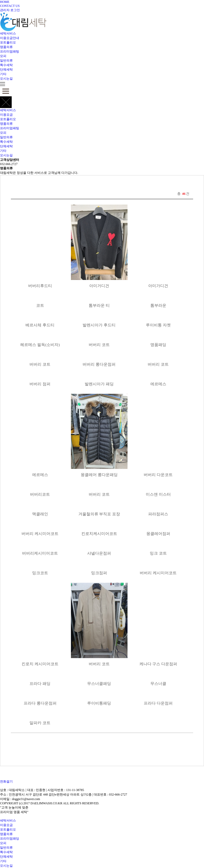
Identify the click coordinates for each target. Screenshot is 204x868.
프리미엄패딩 (10, 839)
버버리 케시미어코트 (40, 534)
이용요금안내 (10, 38)
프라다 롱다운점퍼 (40, 703)
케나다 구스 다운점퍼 (158, 664)
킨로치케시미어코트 (99, 534)
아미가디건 (158, 286)
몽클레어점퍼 (158, 534)
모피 (3, 56)
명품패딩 (158, 345)
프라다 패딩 (40, 684)
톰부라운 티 (99, 305)
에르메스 (158, 384)
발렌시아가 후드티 (99, 325)
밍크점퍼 (99, 573)
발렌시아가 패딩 (99, 384)
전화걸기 (6, 781)
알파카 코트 (40, 723)
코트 (40, 305)
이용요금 (6, 115)
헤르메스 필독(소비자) (40, 345)
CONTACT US (10, 6)
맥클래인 (40, 514)
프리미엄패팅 (10, 51)
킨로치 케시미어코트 (40, 664)
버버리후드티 (40, 286)
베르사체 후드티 (40, 325)
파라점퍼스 (158, 514)
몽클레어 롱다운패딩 (99, 475)
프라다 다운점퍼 (158, 703)
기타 (3, 74)
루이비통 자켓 (158, 325)
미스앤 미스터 (158, 494)
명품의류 (6, 47)
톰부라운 (158, 305)
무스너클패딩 (99, 684)
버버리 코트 (99, 345)
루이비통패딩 (99, 703)
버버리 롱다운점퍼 (99, 364)
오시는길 (6, 79)
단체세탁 (6, 70)
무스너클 (158, 684)
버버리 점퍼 (40, 384)
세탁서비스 (8, 33)
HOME (5, 2)
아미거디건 (99, 286)
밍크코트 (40, 573)
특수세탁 (6, 65)
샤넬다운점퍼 (99, 553)
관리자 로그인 (10, 10)
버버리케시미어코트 (40, 553)
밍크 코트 (158, 553)
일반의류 (6, 61)
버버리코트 (40, 494)
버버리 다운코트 (158, 475)
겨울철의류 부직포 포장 (99, 514)
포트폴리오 (8, 42)
